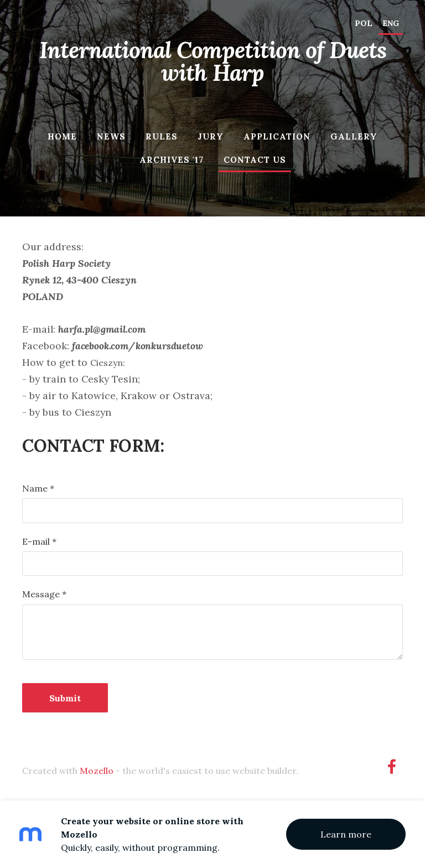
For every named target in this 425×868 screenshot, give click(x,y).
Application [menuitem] (277, 136)
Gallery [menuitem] (354, 136)
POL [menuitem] (364, 23)
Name (38, 488)
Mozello (97, 771)
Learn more (346, 834)
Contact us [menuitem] (255, 160)
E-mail (39, 541)
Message (44, 594)
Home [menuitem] (62, 136)
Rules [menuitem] (162, 136)
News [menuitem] (111, 136)
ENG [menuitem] (391, 23)
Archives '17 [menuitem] (172, 160)
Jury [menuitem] (211, 136)
